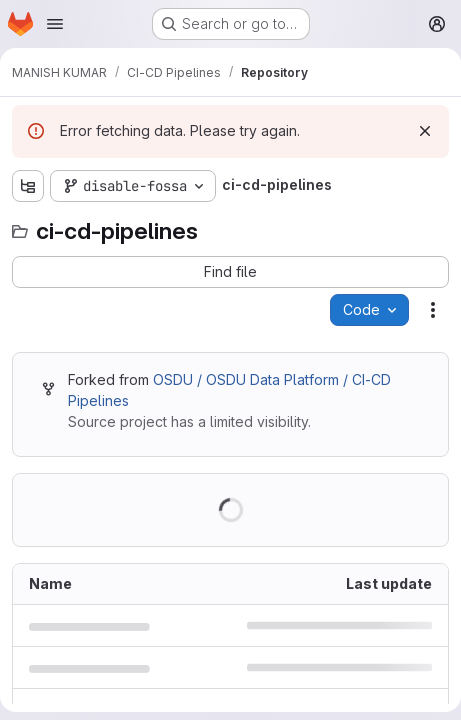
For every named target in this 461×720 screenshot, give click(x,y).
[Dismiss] (425, 131)
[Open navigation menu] (55, 24)
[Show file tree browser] (28, 186)
